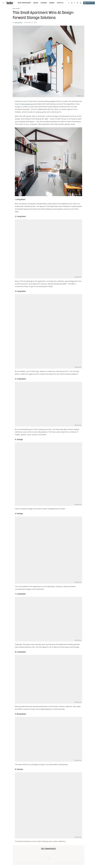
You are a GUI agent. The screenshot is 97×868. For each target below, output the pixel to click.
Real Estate (16, 9)
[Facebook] (69, 3)
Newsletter (89, 3)
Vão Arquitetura (27, 104)
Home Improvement (24, 3)
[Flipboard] (78, 3)
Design (36, 3)
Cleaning (44, 3)
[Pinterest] (75, 3)
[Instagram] (72, 3)
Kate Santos (18, 23)
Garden (52, 3)
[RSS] (81, 3)
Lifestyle (60, 3)
